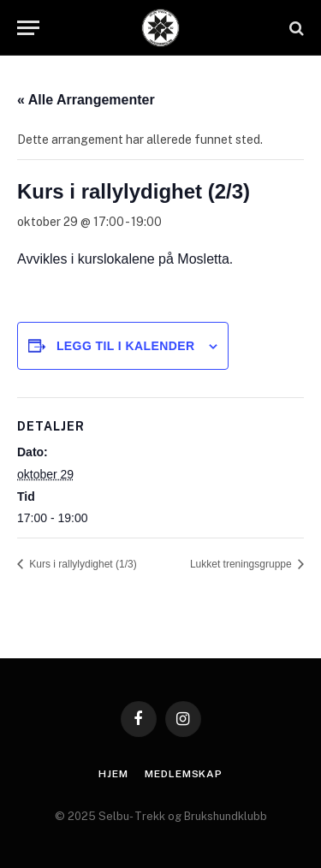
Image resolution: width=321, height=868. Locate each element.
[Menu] (28, 28)
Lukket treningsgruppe (242, 564)
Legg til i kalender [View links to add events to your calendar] (126, 346)
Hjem (113, 774)
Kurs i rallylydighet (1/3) (82, 564)
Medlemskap (183, 774)
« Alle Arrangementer (86, 100)
